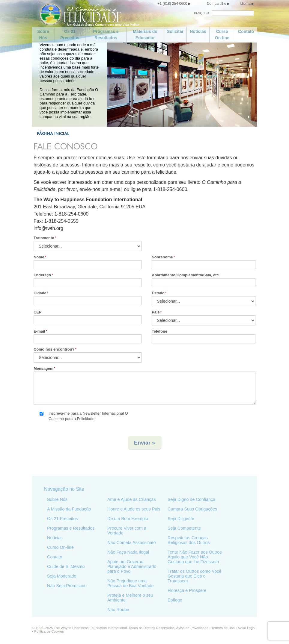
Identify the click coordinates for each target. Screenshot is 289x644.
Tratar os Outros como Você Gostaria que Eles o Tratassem (194, 576)
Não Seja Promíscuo (67, 586)
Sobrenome (162, 257)
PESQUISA (202, 13)
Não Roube (118, 610)
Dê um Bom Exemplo (128, 519)
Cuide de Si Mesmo (66, 566)
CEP (37, 312)
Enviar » (144, 443)
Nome (39, 257)
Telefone (160, 331)
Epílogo (175, 600)
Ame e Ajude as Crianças (132, 499)
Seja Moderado (62, 576)
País (156, 312)
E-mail (39, 331)
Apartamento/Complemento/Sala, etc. (186, 275)
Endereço (42, 275)
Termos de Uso (223, 628)
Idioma (245, 4)
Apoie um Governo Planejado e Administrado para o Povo (132, 566)
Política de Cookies (49, 631)
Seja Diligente (181, 519)
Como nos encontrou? (54, 349)
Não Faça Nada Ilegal (128, 552)
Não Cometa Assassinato (132, 543)
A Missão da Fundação (69, 509)
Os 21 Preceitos (70, 35)
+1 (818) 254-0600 (172, 4)
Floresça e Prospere (187, 590)
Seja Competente (184, 528)
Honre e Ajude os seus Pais (134, 509)
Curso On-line (222, 35)
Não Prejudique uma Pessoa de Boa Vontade (130, 583)
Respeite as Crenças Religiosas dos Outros (189, 540)
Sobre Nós (43, 35)
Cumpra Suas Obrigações (192, 509)
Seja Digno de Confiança (191, 499)
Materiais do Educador (145, 35)
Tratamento (44, 238)
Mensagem (43, 368)
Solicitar (175, 31)
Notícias (198, 31)
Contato (246, 31)
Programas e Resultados (106, 35)
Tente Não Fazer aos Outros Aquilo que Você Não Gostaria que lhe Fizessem (195, 557)
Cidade (40, 293)
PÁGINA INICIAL (53, 134)
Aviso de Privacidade (192, 628)
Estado (158, 293)
